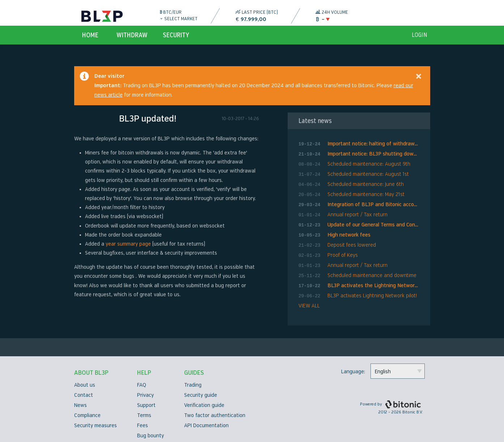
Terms (144, 411)
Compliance (87, 411)
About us (85, 380)
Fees (143, 421)
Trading (193, 380)
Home (90, 42)
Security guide (201, 390)
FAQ (142, 380)
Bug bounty (151, 431)
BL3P (102, 16)
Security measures (96, 421)
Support (146, 401)
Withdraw (132, 42)
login (420, 42)
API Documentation (206, 421)
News (81, 401)
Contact (84, 390)
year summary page (128, 251)
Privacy (145, 390)
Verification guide (204, 401)
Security (176, 42)
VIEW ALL (309, 301)
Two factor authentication (215, 411)
